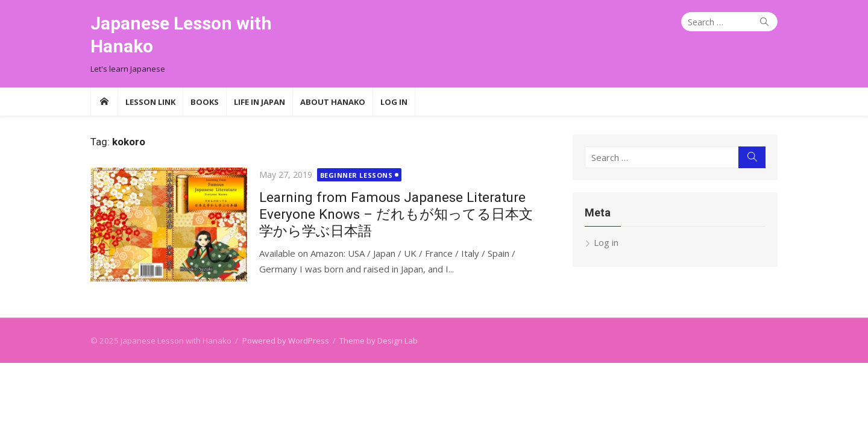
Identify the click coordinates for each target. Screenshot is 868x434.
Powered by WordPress (286, 341)
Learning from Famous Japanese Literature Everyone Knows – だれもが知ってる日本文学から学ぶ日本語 (396, 214)
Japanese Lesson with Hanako (181, 35)
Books (205, 102)
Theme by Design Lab (379, 341)
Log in (606, 242)
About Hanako (333, 102)
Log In (394, 102)
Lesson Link (150, 102)
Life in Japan (259, 102)
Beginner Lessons (357, 175)
